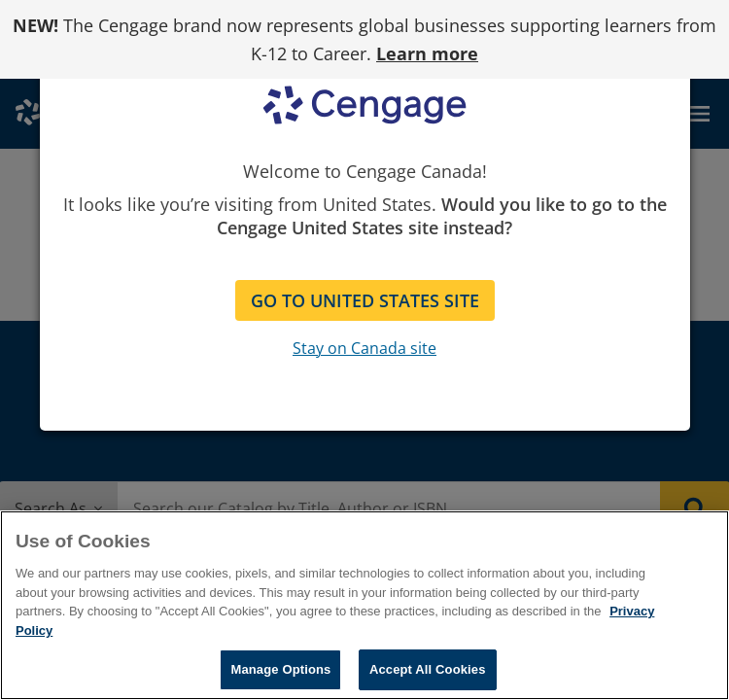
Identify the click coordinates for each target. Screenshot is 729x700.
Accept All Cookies (428, 669)
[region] (364, 605)
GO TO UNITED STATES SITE (365, 300)
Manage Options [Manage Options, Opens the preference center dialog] (280, 669)
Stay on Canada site (364, 348)
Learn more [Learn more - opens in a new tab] (427, 53)
